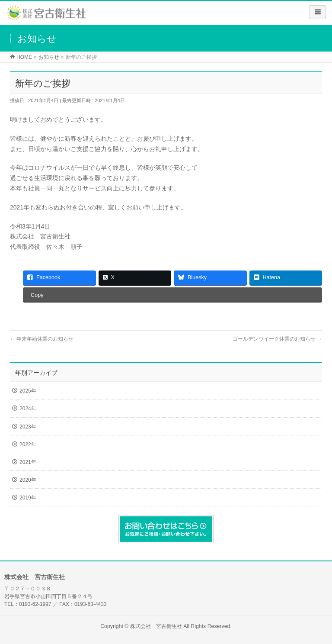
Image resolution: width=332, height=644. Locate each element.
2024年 (28, 409)
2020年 (28, 480)
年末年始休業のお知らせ (42, 339)
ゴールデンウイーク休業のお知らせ (277, 339)
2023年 (28, 427)
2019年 (28, 498)
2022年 (28, 444)
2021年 (28, 462)
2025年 (28, 391)
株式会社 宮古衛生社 (156, 626)
